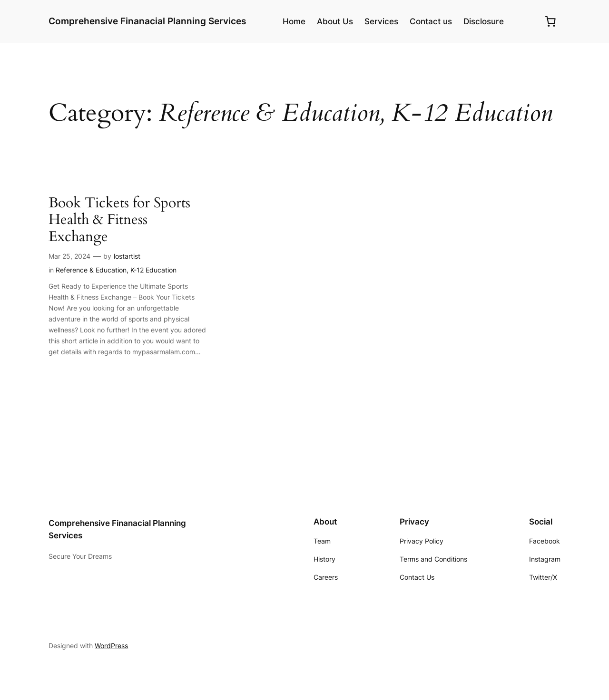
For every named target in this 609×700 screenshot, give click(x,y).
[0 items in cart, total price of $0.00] (550, 21)
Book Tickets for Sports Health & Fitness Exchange (119, 220)
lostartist (127, 256)
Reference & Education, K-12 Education (116, 270)
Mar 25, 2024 (69, 256)
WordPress (111, 646)
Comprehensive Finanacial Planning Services (147, 21)
